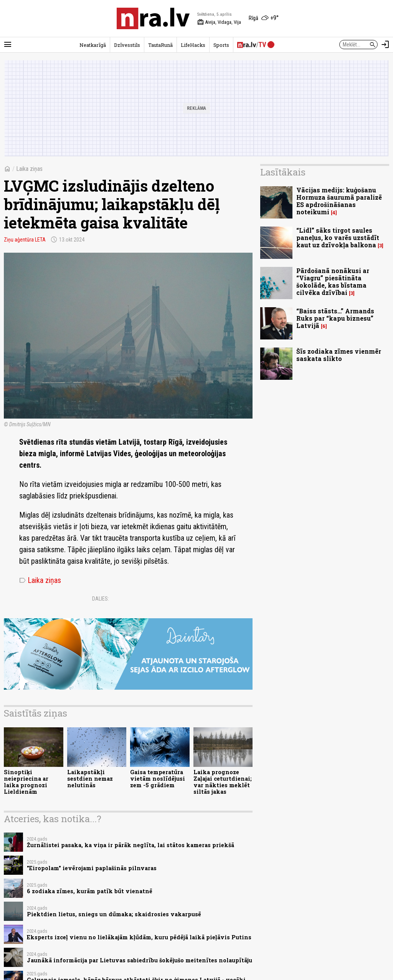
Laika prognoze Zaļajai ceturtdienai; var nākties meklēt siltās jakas (223, 782)
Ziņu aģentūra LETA (25, 240)
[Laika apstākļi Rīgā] (264, 18)
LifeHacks (193, 45)
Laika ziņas (29, 169)
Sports (221, 45)
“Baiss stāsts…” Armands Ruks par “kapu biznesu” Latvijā (335, 318)
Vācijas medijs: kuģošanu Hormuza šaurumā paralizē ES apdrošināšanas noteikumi (339, 201)
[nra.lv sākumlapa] (153, 18)
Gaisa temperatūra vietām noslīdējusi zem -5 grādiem (158, 779)
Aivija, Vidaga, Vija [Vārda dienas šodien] (219, 22)
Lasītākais (283, 172)
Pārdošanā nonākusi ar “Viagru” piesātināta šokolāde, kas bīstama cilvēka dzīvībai (333, 282)
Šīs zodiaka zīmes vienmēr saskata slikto (339, 355)
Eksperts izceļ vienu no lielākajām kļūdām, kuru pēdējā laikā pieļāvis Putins (139, 937)
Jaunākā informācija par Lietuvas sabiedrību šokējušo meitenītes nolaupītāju (140, 960)
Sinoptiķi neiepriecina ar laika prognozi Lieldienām (26, 782)
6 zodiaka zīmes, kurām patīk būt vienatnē (90, 891)
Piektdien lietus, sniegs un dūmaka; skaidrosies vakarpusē (114, 914)
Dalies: (101, 599)
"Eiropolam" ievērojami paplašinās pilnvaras (92, 868)
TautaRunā (160, 45)
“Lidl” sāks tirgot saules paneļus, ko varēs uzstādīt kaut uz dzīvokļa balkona (338, 238)
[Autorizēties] (385, 45)
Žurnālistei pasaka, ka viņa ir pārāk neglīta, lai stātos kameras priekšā (130, 845)
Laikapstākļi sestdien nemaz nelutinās (90, 779)
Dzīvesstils (127, 45)
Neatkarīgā (93, 45)
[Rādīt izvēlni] (8, 45)
